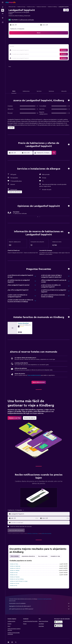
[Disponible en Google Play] (58, 622)
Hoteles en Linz (14, 575)
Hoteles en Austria (31, 7)
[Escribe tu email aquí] (40, 523)
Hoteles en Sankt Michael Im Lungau (19, 581)
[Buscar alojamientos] (3, 10)
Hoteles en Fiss (13, 586)
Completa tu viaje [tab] (55, 556)
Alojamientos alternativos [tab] (28, 556)
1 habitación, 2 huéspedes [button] (17, 29)
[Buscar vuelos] (3, 7)
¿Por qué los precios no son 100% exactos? (39, 609)
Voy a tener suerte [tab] (43, 556)
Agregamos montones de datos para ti (39, 606)
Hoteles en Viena (14, 564)
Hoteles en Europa (21, 7)
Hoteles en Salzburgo (15, 566)
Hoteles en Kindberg (52, 7)
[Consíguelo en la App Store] (58, 626)
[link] (39, 382)
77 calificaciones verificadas (26, 20)
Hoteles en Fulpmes (15, 577)
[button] (3, 2)
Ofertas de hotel (12, 7)
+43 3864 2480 (13, 18)
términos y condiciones (32, 534)
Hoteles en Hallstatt (15, 571)
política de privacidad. (47, 534)
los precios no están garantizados (45, 599)
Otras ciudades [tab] (15, 556)
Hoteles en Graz (14, 573)
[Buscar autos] (3, 14)
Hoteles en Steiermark (41, 7)
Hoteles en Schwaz (14, 583)
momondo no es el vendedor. (39, 603)
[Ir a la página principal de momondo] (11, 2)
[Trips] (3, 18)
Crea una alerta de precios (34, 375)
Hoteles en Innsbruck (15, 568)
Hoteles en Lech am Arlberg (17, 579)
